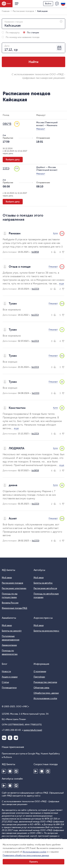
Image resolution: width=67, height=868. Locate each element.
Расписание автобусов (45, 588)
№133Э (35, 289)
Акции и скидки (10, 677)
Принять (34, 862)
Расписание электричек (14, 588)
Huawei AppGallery (10, 771)
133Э (6, 169)
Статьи (5, 682)
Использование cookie (45, 698)
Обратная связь (41, 688)
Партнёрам (39, 677)
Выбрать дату (13, 160)
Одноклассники (10, 738)
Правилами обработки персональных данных (26, 855)
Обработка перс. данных (46, 693)
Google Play (4, 771)
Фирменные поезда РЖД (14, 608)
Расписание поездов (12, 583)
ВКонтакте (4, 738)
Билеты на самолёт (12, 631)
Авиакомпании (9, 645)
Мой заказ (7, 578)
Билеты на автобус (43, 583)
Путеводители (9, 688)
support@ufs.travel (33, 730)
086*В (7, 124)
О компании (40, 671)
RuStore (16, 771)
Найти (33, 62)
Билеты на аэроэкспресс (46, 631)
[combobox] (33, 24)
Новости (6, 671)
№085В (35, 252)
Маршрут (41, 129)
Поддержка (57, 4)
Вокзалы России (10, 603)
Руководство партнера (45, 682)
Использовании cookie (34, 852)
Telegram (16, 738)
